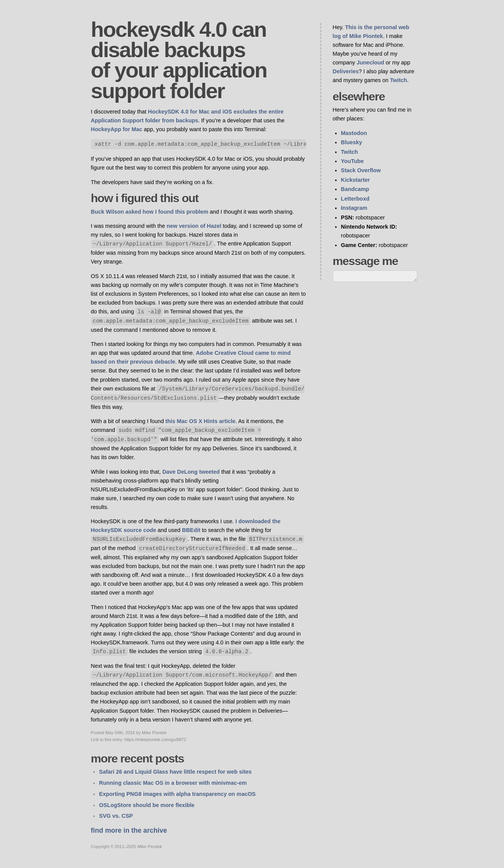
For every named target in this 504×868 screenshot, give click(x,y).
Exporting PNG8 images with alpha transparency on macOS (177, 794)
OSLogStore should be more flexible (147, 805)
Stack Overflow (361, 170)
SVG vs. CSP (116, 816)
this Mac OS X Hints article (200, 421)
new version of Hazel (194, 226)
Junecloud (370, 63)
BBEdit (191, 530)
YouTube (352, 161)
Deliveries (346, 71)
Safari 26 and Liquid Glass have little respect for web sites (175, 772)
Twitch (399, 80)
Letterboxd (355, 199)
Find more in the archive (129, 830)
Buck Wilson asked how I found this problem (150, 212)
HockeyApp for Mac (117, 129)
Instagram (354, 208)
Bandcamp (355, 189)
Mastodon (354, 133)
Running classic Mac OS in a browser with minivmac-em (173, 783)
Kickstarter (355, 180)
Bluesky (351, 142)
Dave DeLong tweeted (191, 472)
